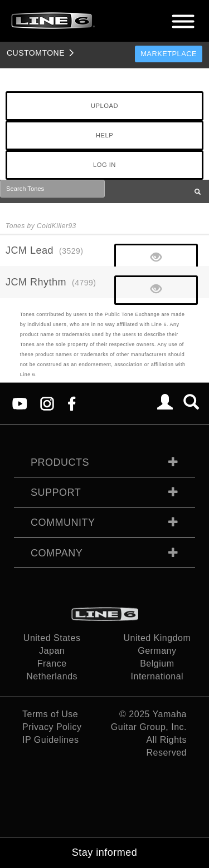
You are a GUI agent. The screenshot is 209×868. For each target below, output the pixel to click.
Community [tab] (63, 522)
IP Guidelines (50, 740)
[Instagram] (47, 403)
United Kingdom (157, 638)
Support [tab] (56, 492)
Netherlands (52, 676)
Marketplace (169, 54)
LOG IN (104, 165)
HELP (104, 135)
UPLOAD (104, 106)
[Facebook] (72, 403)
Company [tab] (57, 553)
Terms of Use (50, 714)
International (157, 676)
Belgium (157, 664)
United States (52, 638)
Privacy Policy (52, 727)
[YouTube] (20, 403)
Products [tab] (60, 462)
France (52, 664)
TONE (36, 53)
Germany (157, 651)
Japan (52, 651)
